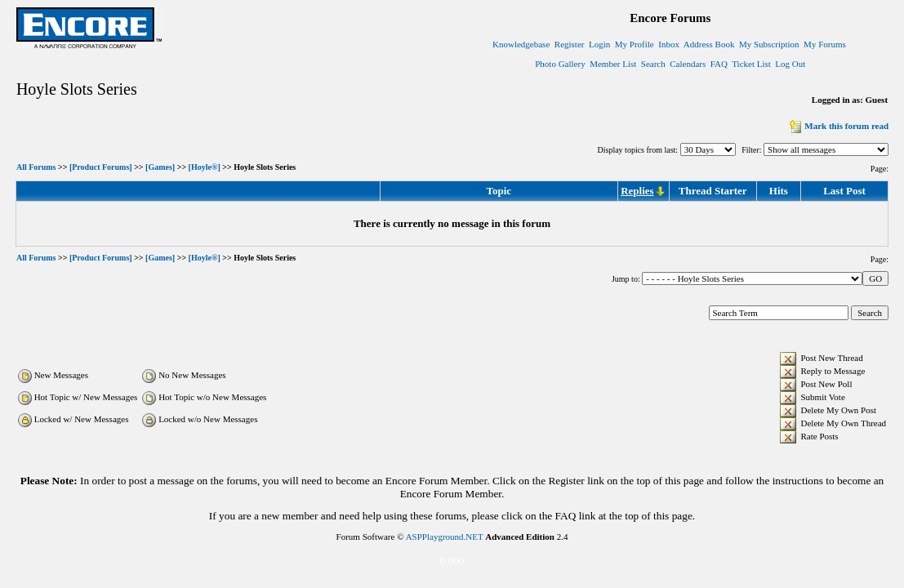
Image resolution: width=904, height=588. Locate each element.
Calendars (688, 64)
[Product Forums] (101, 168)
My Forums (825, 44)
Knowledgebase (521, 44)
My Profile (635, 44)
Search (653, 64)
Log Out (790, 64)
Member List (613, 64)
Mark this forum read (837, 126)
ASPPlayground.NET (445, 537)
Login (599, 44)
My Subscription (769, 44)
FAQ (719, 64)
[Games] (160, 168)
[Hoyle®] (205, 168)
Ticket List (751, 64)
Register (570, 44)
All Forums (36, 168)
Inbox (669, 44)
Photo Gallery (560, 64)
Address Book (709, 44)
